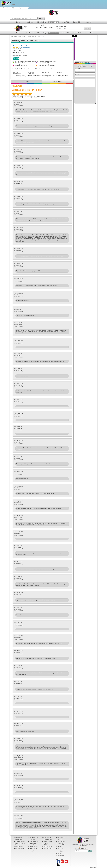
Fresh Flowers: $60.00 (42, 63)
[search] (28, 7)
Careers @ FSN (62, 845)
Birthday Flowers (19, 840)
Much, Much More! (48, 848)
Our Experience (61, 841)
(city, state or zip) (61, 26)
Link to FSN (60, 848)
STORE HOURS (58, 81)
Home (18, 22)
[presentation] (85, 96)
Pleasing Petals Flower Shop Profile (35, 36)
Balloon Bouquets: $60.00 (20, 65)
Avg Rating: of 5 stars (24, 48)
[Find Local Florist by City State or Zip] (14, 8)
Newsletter (60, 852)
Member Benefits (48, 841)
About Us (60, 840)
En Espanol (60, 850)
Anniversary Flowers (20, 841)
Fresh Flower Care (34, 841)
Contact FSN (77, 22)
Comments (78, 78)
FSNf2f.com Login (48, 840)
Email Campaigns (48, 847)
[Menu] (14, 6)
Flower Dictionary (34, 847)
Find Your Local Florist (81, 848)
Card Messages (33, 843)
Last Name (78, 72)
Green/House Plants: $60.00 (44, 64)
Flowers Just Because (21, 845)
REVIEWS (27, 81)
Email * (77, 75)
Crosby (24, 36)
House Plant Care (34, 845)
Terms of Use (61, 857)
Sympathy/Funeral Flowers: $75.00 (23, 64)
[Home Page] (6, 6)
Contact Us (60, 843)
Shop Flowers (30, 22)
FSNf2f (45, 845)
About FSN (65, 22)
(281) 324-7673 (21, 53)
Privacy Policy (61, 855)
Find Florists (54, 22)
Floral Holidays (33, 848)
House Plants (19, 850)
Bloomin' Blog (42, 22)
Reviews (60, 847)
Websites (46, 843)
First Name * (78, 69)
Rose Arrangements (20, 843)
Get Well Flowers (20, 848)
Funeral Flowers (19, 847)
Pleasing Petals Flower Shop (21, 46)
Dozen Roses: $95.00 (19, 63)
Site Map (60, 854)
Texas (19, 36)
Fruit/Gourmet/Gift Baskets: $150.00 (46, 65)
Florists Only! (89, 22)
